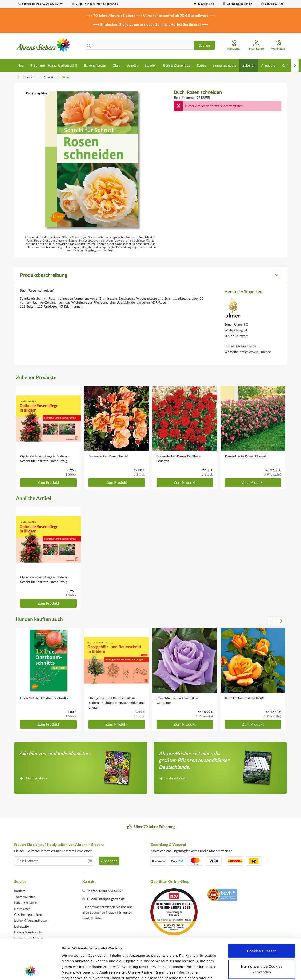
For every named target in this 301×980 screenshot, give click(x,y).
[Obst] (116, 65)
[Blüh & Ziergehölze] (177, 65)
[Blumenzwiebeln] (224, 65)
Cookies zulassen (262, 913)
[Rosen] (201, 65)
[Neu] (20, 65)
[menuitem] (43, 4)
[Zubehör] (249, 65)
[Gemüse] (132, 65)
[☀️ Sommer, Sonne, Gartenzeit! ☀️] (54, 65)
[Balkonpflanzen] (95, 65)
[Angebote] (268, 65)
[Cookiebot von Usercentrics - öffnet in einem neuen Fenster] (30, 971)
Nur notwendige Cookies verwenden (262, 931)
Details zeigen (250, 971)
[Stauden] (151, 65)
